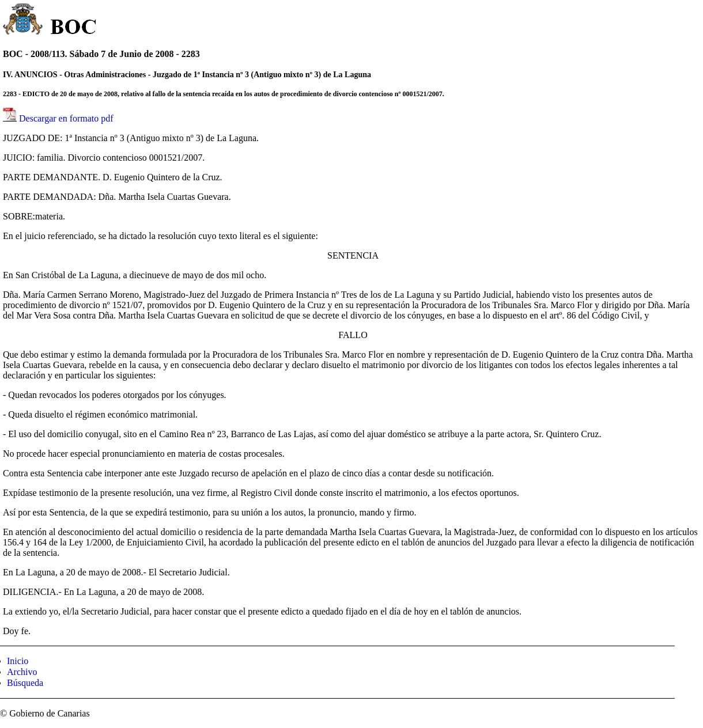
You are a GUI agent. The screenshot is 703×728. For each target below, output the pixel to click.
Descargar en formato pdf (66, 118)
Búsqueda (25, 683)
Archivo (22, 672)
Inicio (18, 661)
